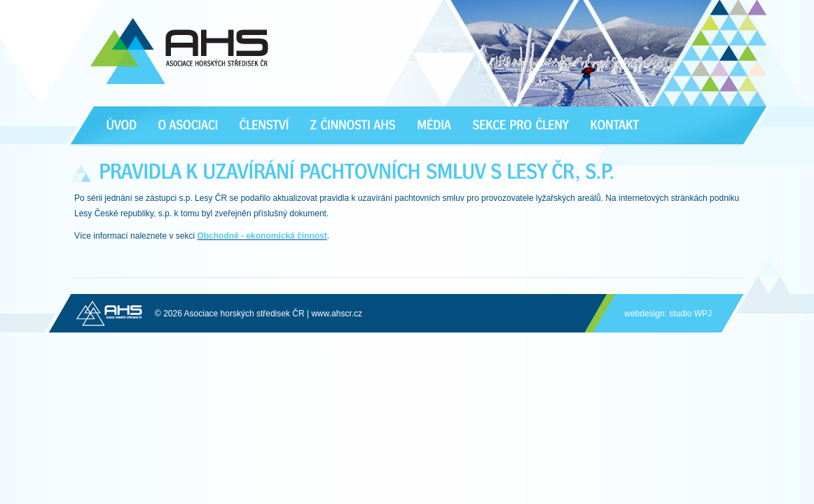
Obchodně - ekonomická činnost (262, 236)
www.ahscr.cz (337, 314)
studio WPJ (690, 314)
